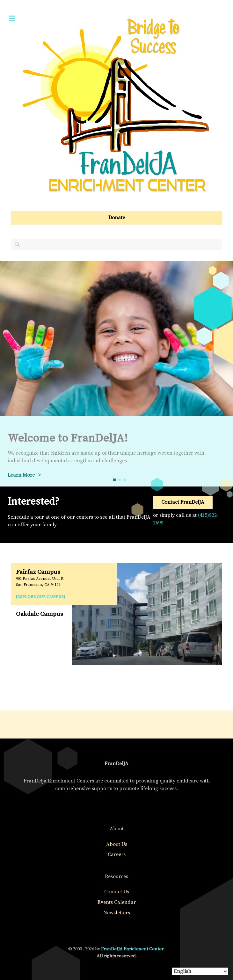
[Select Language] (200, 971)
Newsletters (117, 913)
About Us (117, 844)
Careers (117, 854)
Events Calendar (117, 902)
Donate (117, 218)
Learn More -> (24, 475)
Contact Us (117, 892)
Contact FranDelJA (183, 502)
